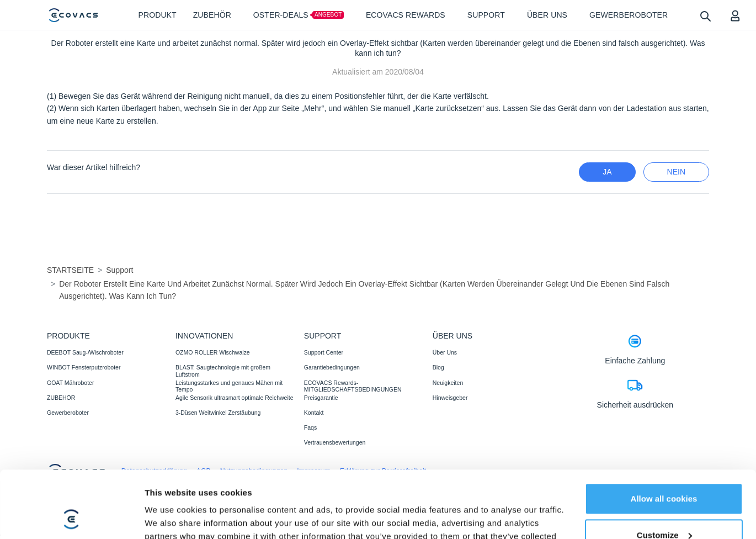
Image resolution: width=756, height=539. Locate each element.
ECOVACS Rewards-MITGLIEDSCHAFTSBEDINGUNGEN (353, 386)
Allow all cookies (664, 436)
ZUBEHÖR (61, 398)
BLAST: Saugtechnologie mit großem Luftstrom (223, 371)
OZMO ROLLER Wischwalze (213, 352)
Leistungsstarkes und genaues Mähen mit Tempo (229, 386)
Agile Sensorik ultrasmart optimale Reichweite (235, 398)
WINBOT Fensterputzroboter (84, 367)
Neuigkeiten (448, 383)
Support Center (324, 352)
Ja (607, 172)
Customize (664, 472)
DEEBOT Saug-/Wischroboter (85, 352)
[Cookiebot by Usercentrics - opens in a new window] (71, 517)
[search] (705, 16)
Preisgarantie (321, 398)
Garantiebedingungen (332, 367)
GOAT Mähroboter (70, 383)
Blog (438, 367)
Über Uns (445, 352)
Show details (170, 517)
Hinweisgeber (450, 398)
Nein (676, 172)
